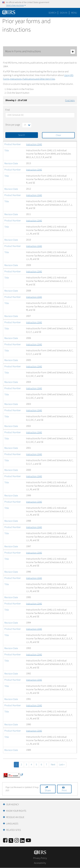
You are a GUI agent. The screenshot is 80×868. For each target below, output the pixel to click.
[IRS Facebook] (5, 841)
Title (7, 151)
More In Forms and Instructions (40, 52)
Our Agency (13, 804)
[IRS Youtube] (28, 841)
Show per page (13, 125)
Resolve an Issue (15, 817)
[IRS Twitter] (11, 841)
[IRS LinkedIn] (22, 841)
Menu (74, 13)
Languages (12, 824)
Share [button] (48, 791)
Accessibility (40, 863)
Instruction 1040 (34, 144)
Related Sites (14, 830)
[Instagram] (17, 841)
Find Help (70, 100)
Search (52, 13)
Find (8, 110)
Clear (58, 135)
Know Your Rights (16, 811)
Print (64, 791)
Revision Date (11, 163)
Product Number (13, 144)
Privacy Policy (40, 858)
